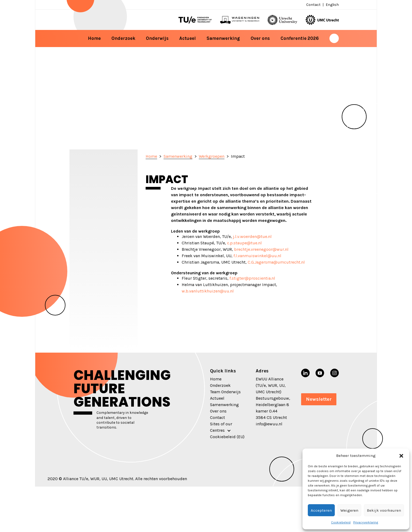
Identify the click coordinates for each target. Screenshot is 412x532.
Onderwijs (157, 38)
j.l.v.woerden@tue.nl (252, 236)
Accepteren (321, 510)
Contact (313, 5)
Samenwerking (223, 38)
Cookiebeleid (341, 522)
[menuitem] (331, 5)
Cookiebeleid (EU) (227, 437)
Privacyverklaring (366, 522)
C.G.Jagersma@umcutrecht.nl (276, 262)
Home (94, 38)
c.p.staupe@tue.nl (244, 243)
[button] (401, 456)
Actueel (188, 38)
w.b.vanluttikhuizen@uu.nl (208, 291)
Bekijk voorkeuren (384, 510)
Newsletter (319, 399)
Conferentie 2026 (300, 38)
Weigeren (349, 510)
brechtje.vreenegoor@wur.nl (261, 249)
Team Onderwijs (225, 392)
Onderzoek (123, 38)
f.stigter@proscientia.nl (252, 278)
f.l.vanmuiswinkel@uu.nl (257, 256)
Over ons (260, 38)
